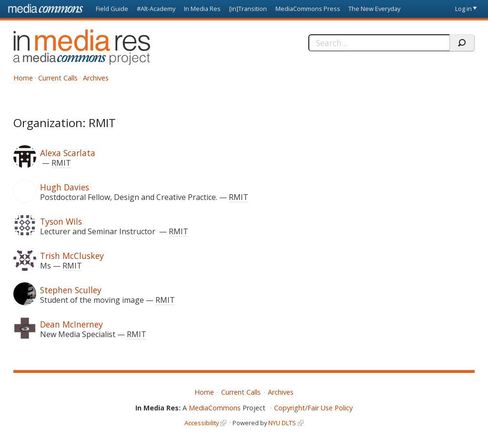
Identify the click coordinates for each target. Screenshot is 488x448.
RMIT (61, 163)
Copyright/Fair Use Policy (313, 408)
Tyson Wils (61, 221)
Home (23, 78)
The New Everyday (374, 9)
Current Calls (58, 78)
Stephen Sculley (71, 290)
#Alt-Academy (156, 9)
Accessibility (202, 423)
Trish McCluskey (72, 256)
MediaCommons (215, 408)
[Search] (379, 43)
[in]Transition (248, 9)
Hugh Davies (65, 187)
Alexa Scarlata (68, 153)
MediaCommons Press (308, 9)
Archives (96, 78)
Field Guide (112, 9)
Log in (463, 9)
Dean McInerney (71, 324)
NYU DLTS (282, 423)
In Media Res (202, 9)
